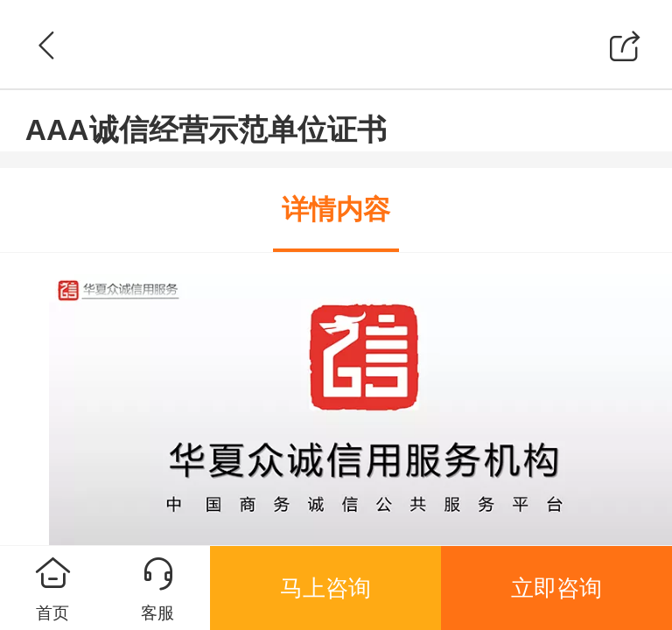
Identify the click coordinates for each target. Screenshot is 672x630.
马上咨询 (325, 588)
